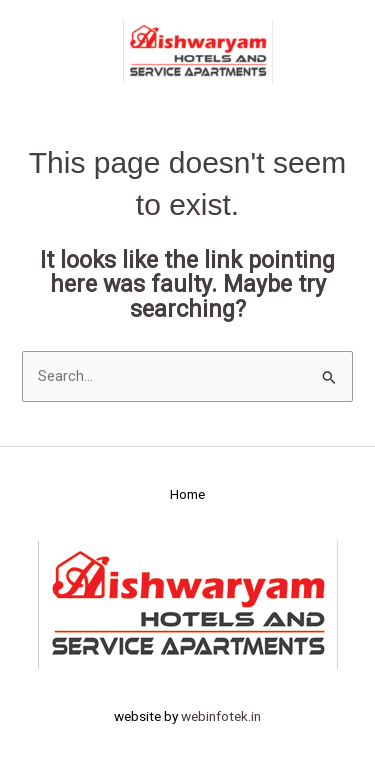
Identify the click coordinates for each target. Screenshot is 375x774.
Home (187, 494)
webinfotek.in (221, 716)
